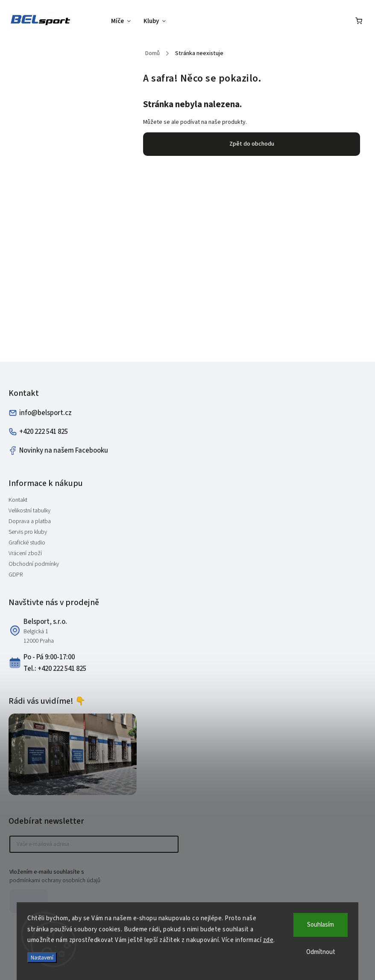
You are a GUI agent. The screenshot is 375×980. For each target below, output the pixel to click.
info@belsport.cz (40, 413)
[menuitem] (124, 21)
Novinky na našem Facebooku (58, 451)
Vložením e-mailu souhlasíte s (90, 876)
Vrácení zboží (25, 553)
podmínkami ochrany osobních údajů (55, 881)
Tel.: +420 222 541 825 (55, 669)
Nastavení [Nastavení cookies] (42, 958)
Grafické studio (27, 543)
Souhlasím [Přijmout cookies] (321, 925)
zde (268, 940)
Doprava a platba (30, 521)
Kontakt (18, 500)
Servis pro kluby (28, 532)
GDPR (16, 575)
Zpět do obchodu (252, 144)
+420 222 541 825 (38, 432)
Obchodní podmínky (34, 564)
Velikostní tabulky (29, 511)
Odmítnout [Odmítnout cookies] (321, 952)
